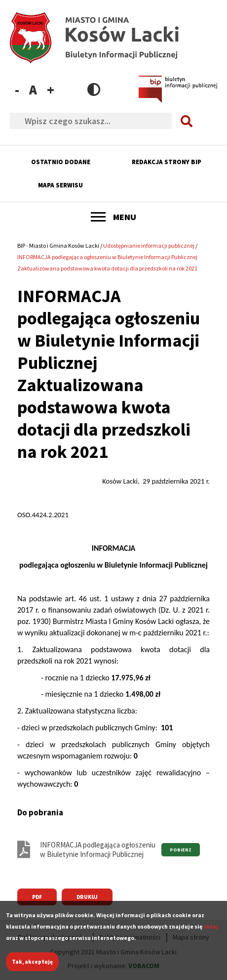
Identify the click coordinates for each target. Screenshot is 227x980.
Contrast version (94, 89)
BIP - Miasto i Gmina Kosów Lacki (58, 245)
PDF (37, 897)
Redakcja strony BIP (167, 162)
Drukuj (87, 897)
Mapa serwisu (60, 185)
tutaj (211, 932)
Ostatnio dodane (61, 162)
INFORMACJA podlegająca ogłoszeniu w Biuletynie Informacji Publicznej (98, 849)
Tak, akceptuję (32, 968)
